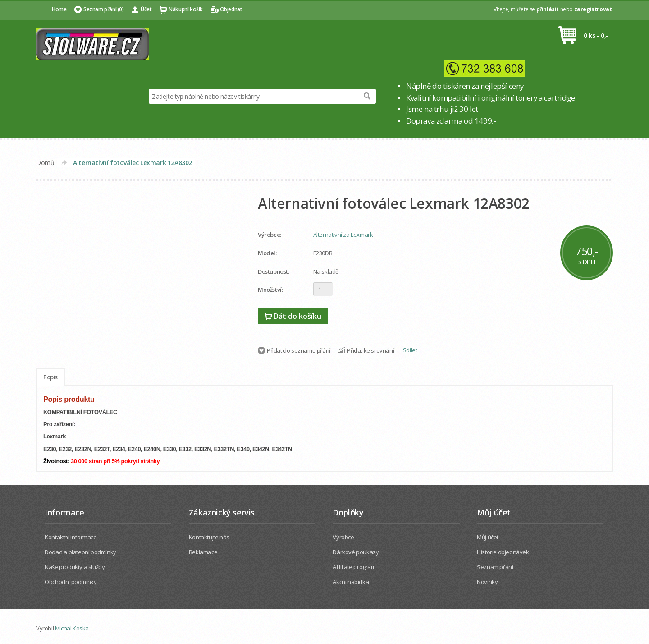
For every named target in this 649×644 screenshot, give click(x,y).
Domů (45, 163)
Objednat (231, 9)
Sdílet (410, 350)
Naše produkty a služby (75, 567)
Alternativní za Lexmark (343, 235)
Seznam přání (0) (104, 9)
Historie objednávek (503, 552)
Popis (50, 377)
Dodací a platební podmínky (80, 552)
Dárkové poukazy (356, 552)
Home (59, 9)
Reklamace (203, 552)
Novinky (487, 582)
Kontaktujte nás (209, 537)
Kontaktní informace (71, 537)
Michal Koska (72, 628)
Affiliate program (354, 567)
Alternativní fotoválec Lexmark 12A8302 (133, 163)
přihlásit (548, 9)
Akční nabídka (351, 582)
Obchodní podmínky (71, 582)
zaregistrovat (593, 9)
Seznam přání (495, 567)
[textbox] (253, 96)
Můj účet (488, 537)
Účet (146, 9)
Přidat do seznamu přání (299, 350)
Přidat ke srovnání (370, 350)
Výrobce (343, 537)
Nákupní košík (186, 9)
